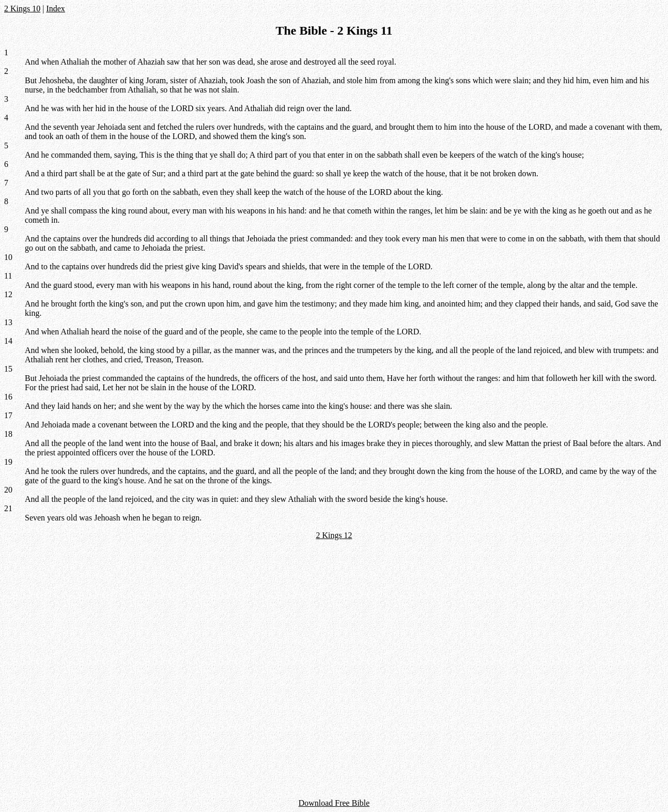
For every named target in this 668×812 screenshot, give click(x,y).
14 (8, 341)
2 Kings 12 (334, 535)
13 (8, 322)
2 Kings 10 (22, 9)
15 (8, 369)
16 (8, 397)
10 (8, 257)
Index (55, 9)
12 (8, 294)
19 (8, 462)
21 (8, 508)
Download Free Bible (334, 803)
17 (8, 415)
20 (8, 490)
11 (8, 276)
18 (8, 434)
